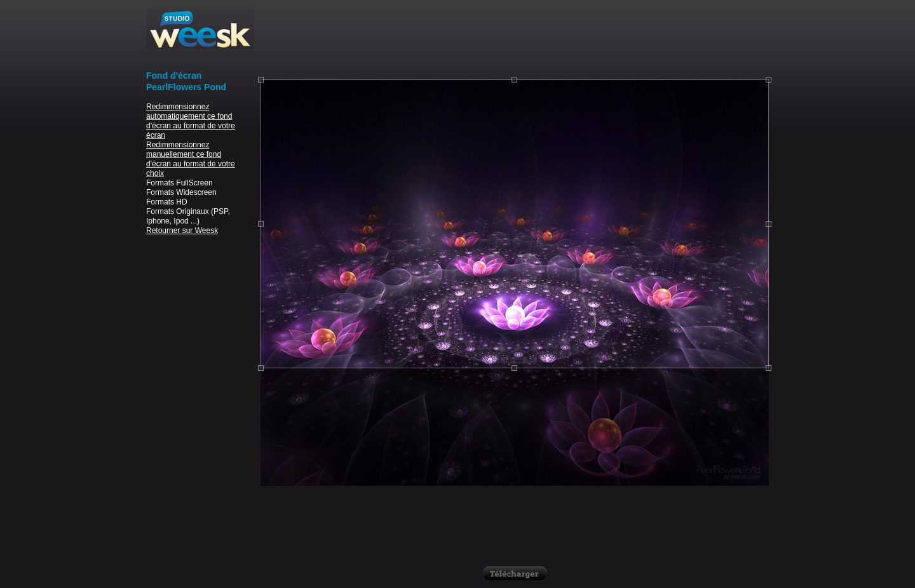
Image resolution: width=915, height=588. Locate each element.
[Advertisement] (515, 38)
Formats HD (167, 202)
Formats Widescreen (181, 192)
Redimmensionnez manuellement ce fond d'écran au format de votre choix (191, 159)
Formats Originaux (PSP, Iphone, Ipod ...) (188, 216)
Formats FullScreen (180, 183)
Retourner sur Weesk (182, 231)
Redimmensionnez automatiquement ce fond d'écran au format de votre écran (191, 121)
